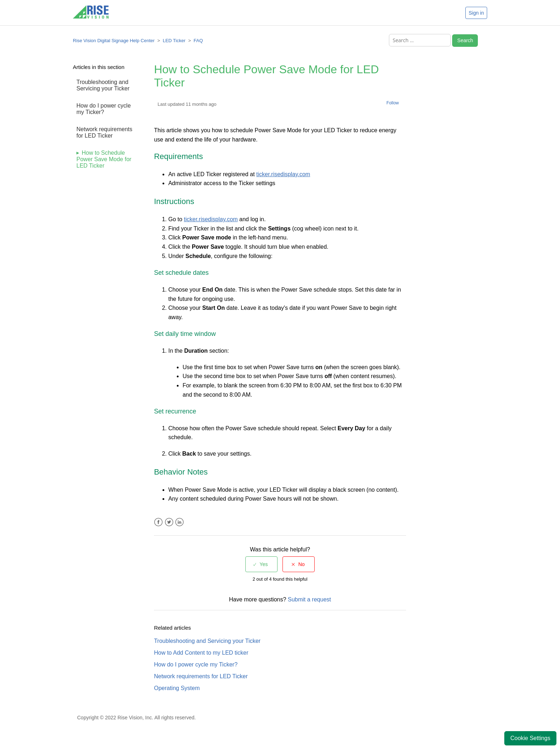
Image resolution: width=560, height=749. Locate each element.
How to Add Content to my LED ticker (201, 653)
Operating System (177, 688)
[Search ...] (420, 40)
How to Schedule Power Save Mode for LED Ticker (104, 159)
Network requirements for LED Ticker (104, 132)
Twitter (169, 522)
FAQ (198, 41)
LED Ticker (174, 41)
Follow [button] (393, 103)
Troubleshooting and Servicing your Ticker (103, 85)
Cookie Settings (530, 738)
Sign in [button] (476, 13)
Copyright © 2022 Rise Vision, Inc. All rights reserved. (136, 718)
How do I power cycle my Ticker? (104, 109)
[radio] (261, 564)
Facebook (158, 522)
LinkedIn (179, 522)
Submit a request (309, 599)
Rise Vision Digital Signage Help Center (114, 41)
